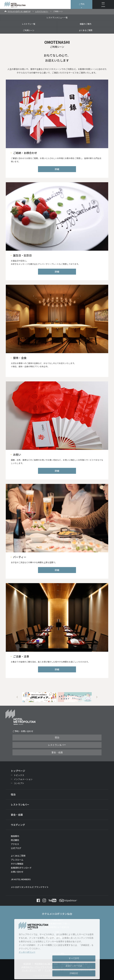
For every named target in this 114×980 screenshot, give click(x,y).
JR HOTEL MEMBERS (21, 879)
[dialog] (57, 949)
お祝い (17, 454)
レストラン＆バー (42, 11)
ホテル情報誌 (17, 864)
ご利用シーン (29, 30)
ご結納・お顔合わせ (25, 153)
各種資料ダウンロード (21, 868)
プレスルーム (17, 860)
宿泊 (57, 738)
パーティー (20, 557)
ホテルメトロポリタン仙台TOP (19, 11)
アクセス (15, 844)
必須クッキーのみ (74, 966)
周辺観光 (15, 840)
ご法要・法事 (21, 656)
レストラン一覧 (29, 24)
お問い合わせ (17, 872)
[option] (39, 697)
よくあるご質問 (86, 30)
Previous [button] (17, 697)
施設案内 (15, 836)
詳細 (57, 169)
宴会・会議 (57, 752)
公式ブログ (16, 848)
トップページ (18, 771)
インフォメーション (23, 779)
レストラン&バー (20, 804)
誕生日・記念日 (22, 255)
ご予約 (82, 4)
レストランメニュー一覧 (57, 17)
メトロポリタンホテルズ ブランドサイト (30, 887)
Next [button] (97, 697)
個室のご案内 (85, 24)
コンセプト (19, 783)
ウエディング (18, 825)
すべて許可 (74, 958)
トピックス (19, 775)
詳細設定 (74, 973)
